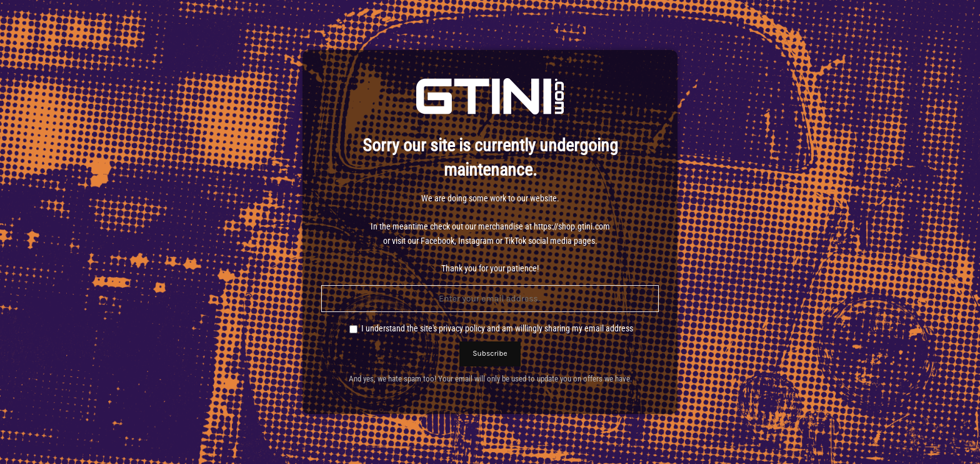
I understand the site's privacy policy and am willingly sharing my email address (497, 328)
